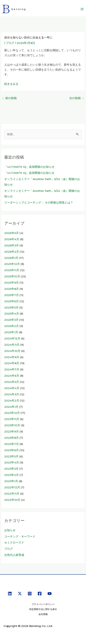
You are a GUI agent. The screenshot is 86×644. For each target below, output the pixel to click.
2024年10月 (12, 351)
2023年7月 (12, 444)
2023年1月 (11, 481)
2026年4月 (12, 239)
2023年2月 (12, 475)
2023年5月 (11, 456)
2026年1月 (11, 258)
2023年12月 (12, 413)
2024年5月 (12, 382)
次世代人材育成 (14, 555)
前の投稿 (9, 98)
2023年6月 (12, 450)
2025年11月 (12, 270)
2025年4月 (12, 314)
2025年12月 (12, 264)
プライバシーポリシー (43, 604)
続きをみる (11, 84)
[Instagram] (30, 594)
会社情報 (43, 614)
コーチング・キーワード (20, 536)
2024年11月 (12, 345)
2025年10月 (12, 276)
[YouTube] (50, 594)
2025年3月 (11, 320)
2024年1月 (11, 407)
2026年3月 (12, 245)
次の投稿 (77, 98)
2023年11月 (12, 419)
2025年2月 (12, 326)
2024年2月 (12, 401)
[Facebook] (40, 594)
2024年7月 (12, 369)
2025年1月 (11, 332)
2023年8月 (12, 438)
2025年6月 (12, 301)
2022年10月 (12, 500)
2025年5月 (11, 308)
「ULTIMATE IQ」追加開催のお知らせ (29, 167)
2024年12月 (12, 338)
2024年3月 (12, 394)
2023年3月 (11, 469)
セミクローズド (14, 543)
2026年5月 (12, 233)
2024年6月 (12, 376)
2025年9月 (12, 283)
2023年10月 (12, 425)
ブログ (10, 43)
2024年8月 (12, 363)
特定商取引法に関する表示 (43, 609)
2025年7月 (12, 295)
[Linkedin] (10, 594)
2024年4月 (12, 388)
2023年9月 (12, 431)
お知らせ (10, 530)
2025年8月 (12, 289)
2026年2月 (12, 252)
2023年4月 (12, 462)
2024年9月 (12, 357)
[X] (20, 594)
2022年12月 (12, 487)
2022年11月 (12, 494)
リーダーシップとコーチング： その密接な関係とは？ (39, 203)
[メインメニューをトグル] (82, 9)
